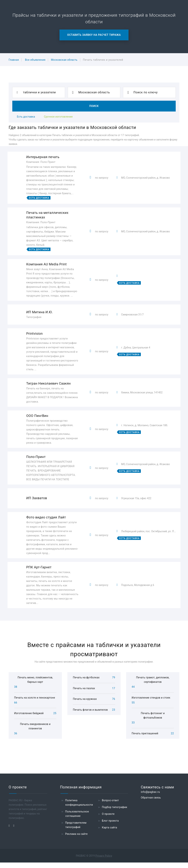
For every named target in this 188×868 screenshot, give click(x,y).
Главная (14, 60)
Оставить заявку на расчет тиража (94, 35)
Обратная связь (151, 803)
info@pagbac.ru (150, 797)
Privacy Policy (104, 861)
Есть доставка (26, 117)
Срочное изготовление (58, 117)
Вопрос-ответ (110, 806)
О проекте (108, 819)
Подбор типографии (115, 813)
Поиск (94, 106)
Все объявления (35, 60)
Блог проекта (110, 826)
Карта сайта (110, 833)
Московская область (64, 60)
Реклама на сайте (76, 839)
